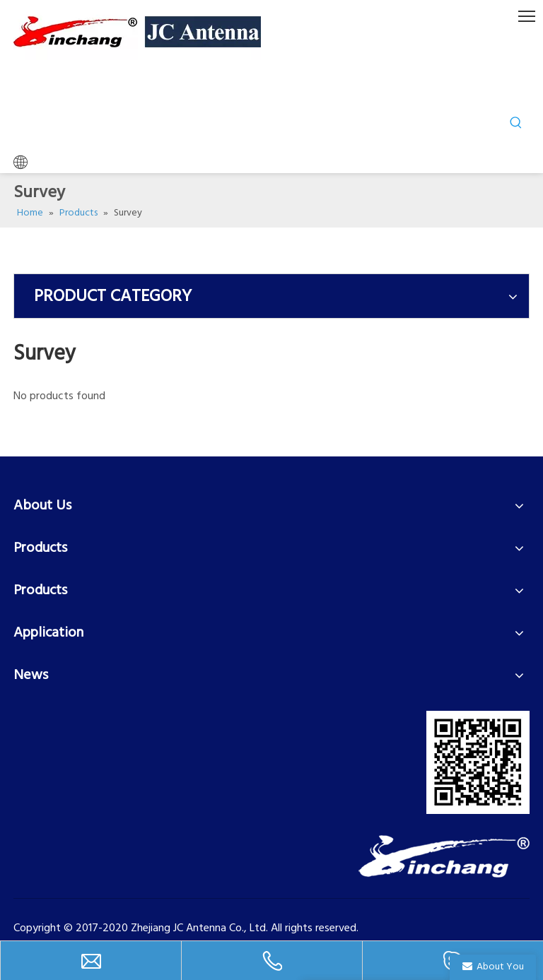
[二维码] (478, 762)
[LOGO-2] (444, 856)
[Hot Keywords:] (516, 123)
